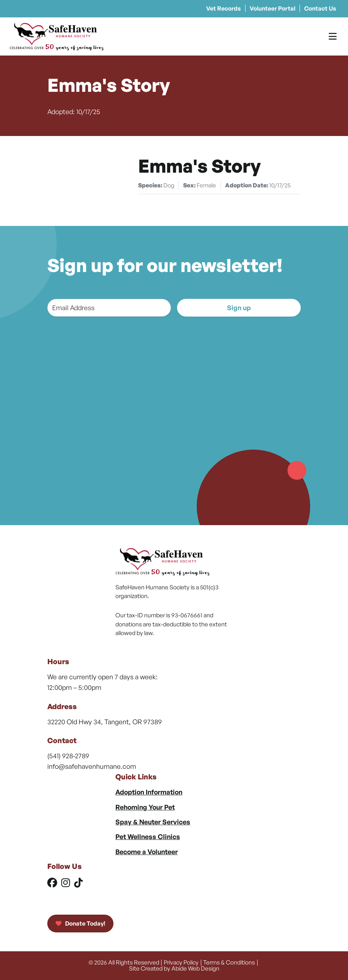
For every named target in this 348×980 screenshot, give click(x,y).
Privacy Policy (181, 962)
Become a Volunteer (147, 852)
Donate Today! (80, 923)
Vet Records (224, 8)
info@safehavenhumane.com (92, 766)
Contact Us (320, 8)
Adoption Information (149, 792)
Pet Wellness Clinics (148, 836)
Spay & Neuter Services (153, 822)
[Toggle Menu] (333, 36)
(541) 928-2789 (68, 756)
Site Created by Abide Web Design (174, 968)
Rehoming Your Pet (145, 807)
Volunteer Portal (273, 8)
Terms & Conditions (229, 962)
